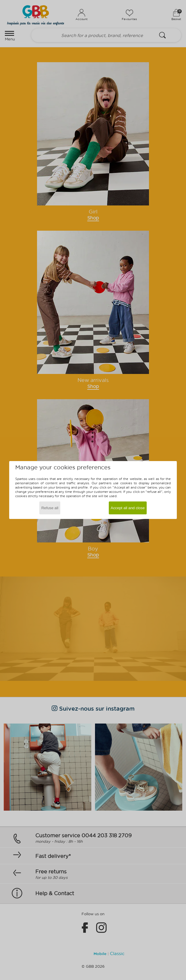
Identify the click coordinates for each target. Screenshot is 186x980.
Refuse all (50, 508)
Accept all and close (128, 508)
